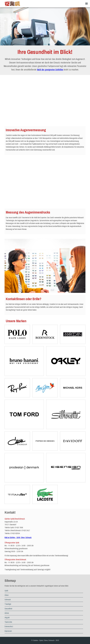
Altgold (7, 617)
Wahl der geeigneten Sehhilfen (50, 70)
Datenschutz (9, 626)
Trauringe (8, 604)
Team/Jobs (8, 622)
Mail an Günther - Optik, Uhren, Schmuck (18, 537)
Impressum (8, 631)
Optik (6, 591)
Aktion (7, 613)
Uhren (7, 595)
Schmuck (8, 600)
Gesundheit (8, 609)
